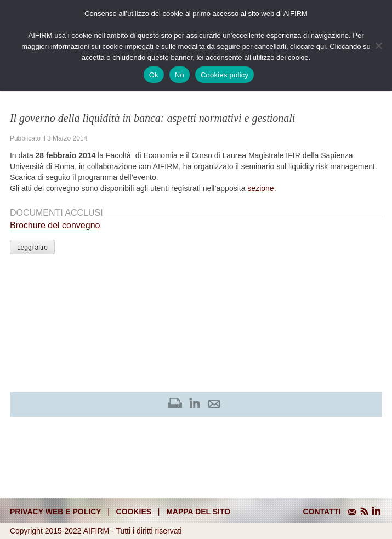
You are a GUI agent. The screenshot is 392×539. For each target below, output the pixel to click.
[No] (378, 46)
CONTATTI (322, 512)
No (180, 75)
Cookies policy (225, 75)
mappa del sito (198, 512)
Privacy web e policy (56, 512)
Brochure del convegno (55, 225)
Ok (154, 75)
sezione (260, 188)
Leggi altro (32, 248)
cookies (134, 512)
